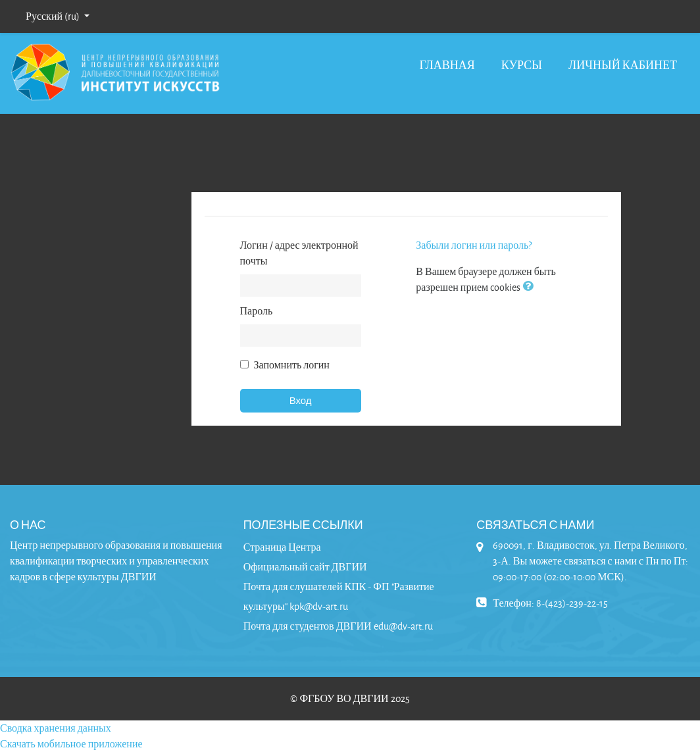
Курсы (522, 65)
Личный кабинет (623, 65)
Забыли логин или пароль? (474, 245)
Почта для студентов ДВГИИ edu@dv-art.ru (338, 626)
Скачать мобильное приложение (71, 744)
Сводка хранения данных (56, 728)
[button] (530, 287)
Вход (301, 400)
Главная (447, 65)
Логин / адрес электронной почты (299, 253)
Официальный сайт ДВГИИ (305, 567)
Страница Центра (282, 547)
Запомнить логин (292, 365)
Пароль (257, 311)
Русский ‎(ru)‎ (54, 16)
